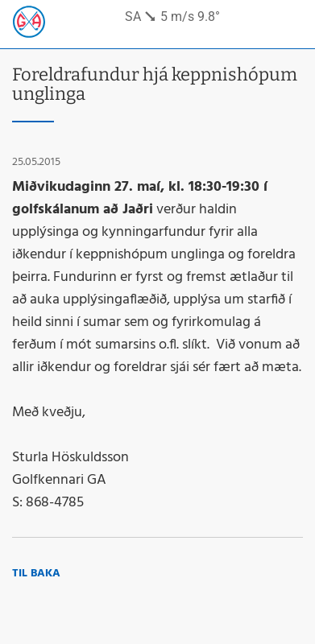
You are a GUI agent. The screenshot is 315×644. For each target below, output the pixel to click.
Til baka (36, 574)
